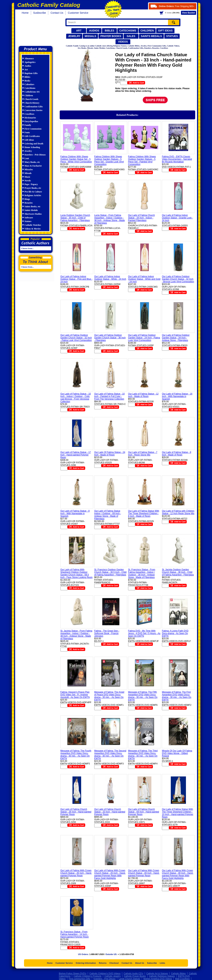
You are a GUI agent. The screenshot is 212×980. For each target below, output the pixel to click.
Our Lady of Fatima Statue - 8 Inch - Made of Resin (177, 454)
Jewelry (74, 36)
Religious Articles (33, 195)
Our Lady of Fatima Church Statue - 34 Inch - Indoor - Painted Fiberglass (141, 218)
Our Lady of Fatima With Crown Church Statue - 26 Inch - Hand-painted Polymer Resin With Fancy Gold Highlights (110, 874)
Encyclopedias (31, 121)
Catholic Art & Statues (157, 974)
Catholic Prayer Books (135, 976)
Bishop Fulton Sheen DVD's (73, 974)
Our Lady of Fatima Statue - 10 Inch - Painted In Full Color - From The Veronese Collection (110, 396)
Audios (94, 31)
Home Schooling (32, 147)
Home (25, 13)
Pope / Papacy (31, 184)
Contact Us (57, 13)
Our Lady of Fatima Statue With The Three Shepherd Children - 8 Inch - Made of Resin (144, 514)
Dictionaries (30, 118)
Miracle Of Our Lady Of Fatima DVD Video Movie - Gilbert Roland (177, 753)
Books (27, 81)
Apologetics (30, 62)
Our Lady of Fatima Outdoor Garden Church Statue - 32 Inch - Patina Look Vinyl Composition (76, 338)
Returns (103, 963)
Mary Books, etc (32, 162)
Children (147, 31)
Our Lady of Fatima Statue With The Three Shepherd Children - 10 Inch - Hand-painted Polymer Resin (178, 813)
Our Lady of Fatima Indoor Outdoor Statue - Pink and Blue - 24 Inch (76, 279)
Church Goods (32, 99)
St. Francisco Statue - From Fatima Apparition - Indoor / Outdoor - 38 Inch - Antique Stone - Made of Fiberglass (142, 573)
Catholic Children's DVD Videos (105, 974)
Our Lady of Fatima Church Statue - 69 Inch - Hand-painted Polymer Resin (144, 812)
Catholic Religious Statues (162, 976)
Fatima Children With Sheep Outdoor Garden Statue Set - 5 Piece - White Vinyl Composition (76, 159)
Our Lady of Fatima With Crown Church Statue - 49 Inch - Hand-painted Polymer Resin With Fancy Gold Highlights (178, 874)
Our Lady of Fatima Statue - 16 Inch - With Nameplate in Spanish (177, 396)
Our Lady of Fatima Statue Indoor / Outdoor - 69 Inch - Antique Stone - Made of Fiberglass (108, 515)
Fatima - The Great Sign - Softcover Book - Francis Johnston (107, 633)
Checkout (114, 963)
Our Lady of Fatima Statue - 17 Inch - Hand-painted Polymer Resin (76, 455)
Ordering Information (86, 963)
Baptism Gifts (31, 73)
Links (162, 963)
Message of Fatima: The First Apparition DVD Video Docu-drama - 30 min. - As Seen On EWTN (177, 696)
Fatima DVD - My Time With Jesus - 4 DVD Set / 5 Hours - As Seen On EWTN (144, 633)
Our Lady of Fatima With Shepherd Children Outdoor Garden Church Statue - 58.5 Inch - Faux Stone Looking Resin (77, 573)
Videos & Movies (33, 229)
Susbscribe (40, 13)
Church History (32, 103)
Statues (172, 36)
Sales (131, 36)
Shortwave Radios (33, 214)
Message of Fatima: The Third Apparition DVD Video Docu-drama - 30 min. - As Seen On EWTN (143, 755)
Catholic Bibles (178, 974)
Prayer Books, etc (33, 188)
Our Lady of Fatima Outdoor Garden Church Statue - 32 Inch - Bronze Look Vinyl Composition (178, 279)
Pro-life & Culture (33, 192)
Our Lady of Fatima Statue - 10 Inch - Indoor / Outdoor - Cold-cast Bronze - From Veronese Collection (76, 398)
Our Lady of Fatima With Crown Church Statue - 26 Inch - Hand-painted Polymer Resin (76, 873)
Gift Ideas (165, 31)
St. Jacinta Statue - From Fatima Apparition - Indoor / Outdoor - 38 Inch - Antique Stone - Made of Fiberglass (76, 635)
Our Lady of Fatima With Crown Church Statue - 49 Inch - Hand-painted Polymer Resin (144, 873)
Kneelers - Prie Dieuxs (35, 155)
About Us (140, 963)
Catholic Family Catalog (37, 31)
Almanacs (29, 58)
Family (28, 125)
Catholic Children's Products (87, 976)
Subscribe (152, 963)
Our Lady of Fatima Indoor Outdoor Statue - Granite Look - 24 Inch (177, 218)
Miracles (29, 170)
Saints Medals (151, 36)
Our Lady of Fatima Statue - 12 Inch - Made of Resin (143, 395)
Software (29, 218)
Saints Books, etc (33, 207)
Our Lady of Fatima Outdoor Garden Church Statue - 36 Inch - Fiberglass (110, 338)
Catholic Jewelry (113, 976)
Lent (27, 158)
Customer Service (78, 13)
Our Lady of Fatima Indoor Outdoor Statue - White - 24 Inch (110, 278)
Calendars (29, 84)
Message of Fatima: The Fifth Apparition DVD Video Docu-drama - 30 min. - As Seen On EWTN (143, 696)
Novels (28, 181)
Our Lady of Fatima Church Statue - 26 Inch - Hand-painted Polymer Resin (76, 812)
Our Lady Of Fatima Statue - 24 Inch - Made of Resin (110, 454)
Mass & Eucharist (33, 166)
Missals (90, 36)
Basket (189, 13)
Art (79, 31)
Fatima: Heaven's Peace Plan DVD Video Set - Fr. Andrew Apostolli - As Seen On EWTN (75, 695)
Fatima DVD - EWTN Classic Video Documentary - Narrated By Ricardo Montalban (177, 159)
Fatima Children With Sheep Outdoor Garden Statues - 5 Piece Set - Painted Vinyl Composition (142, 160)
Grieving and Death (34, 144)
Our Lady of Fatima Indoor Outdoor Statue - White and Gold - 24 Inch (144, 279)
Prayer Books (111, 36)
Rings (27, 199)
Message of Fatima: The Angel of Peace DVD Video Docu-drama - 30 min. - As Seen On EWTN (109, 696)
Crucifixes (29, 114)
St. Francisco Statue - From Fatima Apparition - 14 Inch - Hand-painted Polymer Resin (75, 934)
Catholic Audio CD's (133, 974)
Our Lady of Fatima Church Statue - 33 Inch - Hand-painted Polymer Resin (110, 812)
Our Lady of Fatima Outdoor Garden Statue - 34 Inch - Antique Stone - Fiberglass (176, 338)
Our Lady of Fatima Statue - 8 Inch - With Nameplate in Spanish (75, 514)
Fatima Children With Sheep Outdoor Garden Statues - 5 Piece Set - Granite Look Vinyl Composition (109, 160)
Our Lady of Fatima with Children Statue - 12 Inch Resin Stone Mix (178, 512)
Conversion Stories (34, 110)
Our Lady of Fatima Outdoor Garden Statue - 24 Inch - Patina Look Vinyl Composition (144, 338)
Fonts (27, 132)
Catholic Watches (33, 225)
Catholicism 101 (32, 92)
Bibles (110, 31)
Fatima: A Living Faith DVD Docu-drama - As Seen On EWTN (175, 633)
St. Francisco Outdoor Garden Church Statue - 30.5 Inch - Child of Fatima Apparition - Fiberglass (110, 572)
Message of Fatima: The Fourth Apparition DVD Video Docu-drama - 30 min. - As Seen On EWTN (76, 755)
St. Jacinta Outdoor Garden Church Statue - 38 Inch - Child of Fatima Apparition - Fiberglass (178, 572)
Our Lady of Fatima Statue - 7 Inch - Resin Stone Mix (143, 454)
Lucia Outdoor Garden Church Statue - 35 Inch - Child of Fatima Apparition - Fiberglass (75, 218)
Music (27, 177)
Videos (123, 42)
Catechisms (128, 31)
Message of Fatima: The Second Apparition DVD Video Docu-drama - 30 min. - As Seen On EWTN (110, 755)
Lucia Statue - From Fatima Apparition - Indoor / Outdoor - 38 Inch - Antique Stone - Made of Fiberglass (110, 219)
